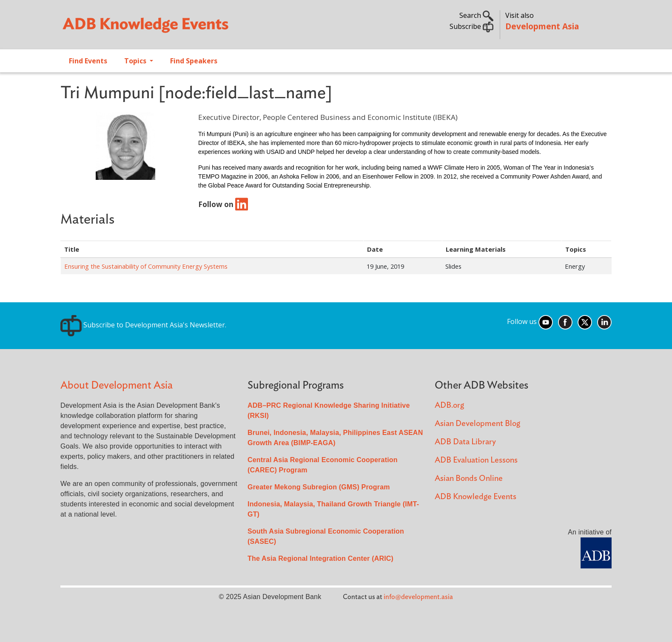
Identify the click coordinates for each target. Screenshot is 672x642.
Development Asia (542, 26)
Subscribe (471, 26)
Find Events (88, 61)
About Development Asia (117, 385)
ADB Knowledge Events (476, 497)
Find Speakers (194, 61)
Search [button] (476, 15)
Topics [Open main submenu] (136, 61)
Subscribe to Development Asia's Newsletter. (143, 325)
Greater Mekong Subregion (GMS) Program (319, 487)
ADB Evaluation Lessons (476, 460)
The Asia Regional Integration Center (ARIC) (320, 558)
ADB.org (449, 405)
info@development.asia (418, 597)
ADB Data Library (465, 442)
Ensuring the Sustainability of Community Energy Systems (146, 266)
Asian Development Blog (477, 424)
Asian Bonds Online (469, 479)
